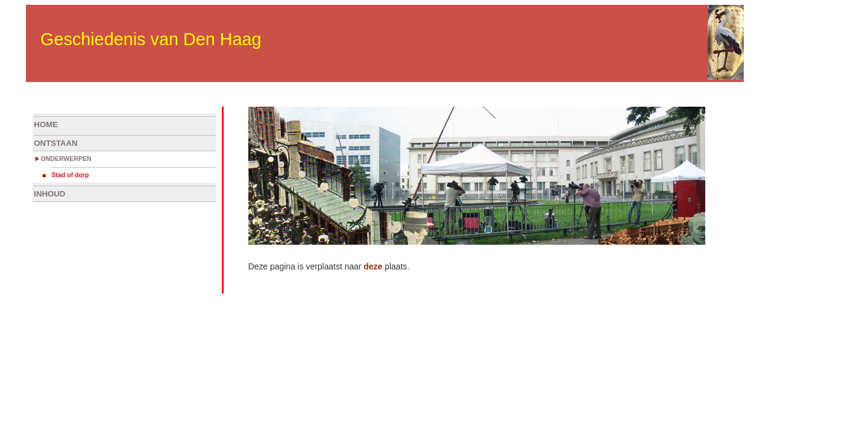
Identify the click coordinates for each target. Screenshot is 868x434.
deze (373, 266)
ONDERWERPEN (66, 159)
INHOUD (49, 194)
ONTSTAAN (55, 143)
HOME (46, 124)
